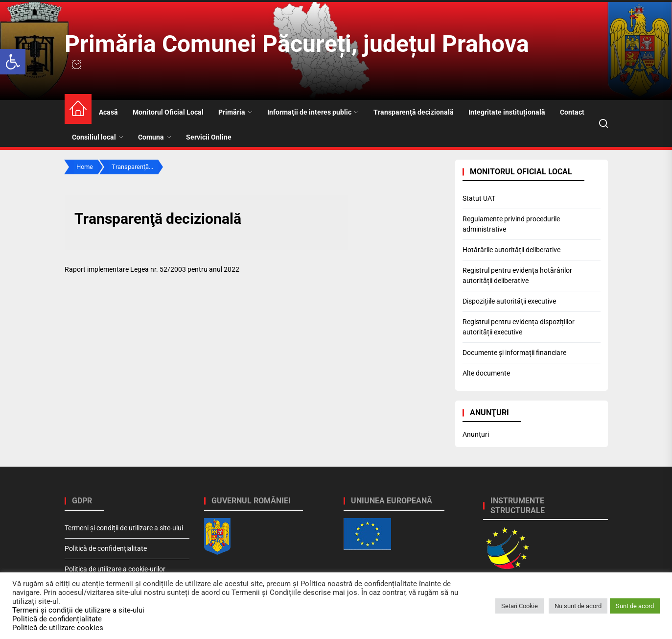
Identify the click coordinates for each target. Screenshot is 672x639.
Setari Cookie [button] (520, 606)
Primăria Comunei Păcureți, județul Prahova (297, 44)
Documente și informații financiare (514, 353)
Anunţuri (476, 434)
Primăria (235, 112)
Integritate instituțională (507, 112)
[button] (13, 62)
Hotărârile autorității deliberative (511, 250)
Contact (572, 112)
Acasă (108, 112)
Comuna (155, 137)
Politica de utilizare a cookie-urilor (115, 569)
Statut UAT (479, 198)
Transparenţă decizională (414, 112)
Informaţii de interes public (313, 112)
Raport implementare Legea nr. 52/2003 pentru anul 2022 (152, 269)
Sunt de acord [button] (635, 606)
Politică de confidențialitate (106, 548)
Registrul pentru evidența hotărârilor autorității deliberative (517, 275)
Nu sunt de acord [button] (578, 606)
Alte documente (486, 373)
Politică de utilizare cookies (58, 628)
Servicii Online (209, 137)
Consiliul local (98, 137)
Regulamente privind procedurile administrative (511, 224)
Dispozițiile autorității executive (509, 301)
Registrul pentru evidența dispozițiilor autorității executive (519, 327)
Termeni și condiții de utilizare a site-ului (124, 528)
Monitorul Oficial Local (168, 112)
